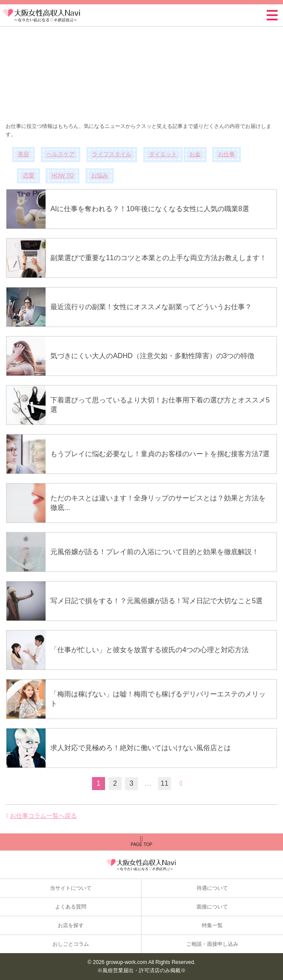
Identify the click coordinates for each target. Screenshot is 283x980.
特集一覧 (212, 925)
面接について (212, 907)
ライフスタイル (112, 154)
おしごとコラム (71, 944)
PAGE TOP (141, 841)
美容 (23, 154)
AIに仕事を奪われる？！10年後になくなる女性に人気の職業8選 (150, 209)
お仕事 (226, 154)
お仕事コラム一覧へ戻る (43, 816)
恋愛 (29, 176)
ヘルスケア (61, 154)
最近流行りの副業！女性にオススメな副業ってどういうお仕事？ (151, 307)
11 (165, 783)
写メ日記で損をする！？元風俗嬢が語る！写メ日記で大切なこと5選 (156, 601)
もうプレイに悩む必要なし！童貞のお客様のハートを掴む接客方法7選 (160, 454)
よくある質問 (71, 907)
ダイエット (163, 154)
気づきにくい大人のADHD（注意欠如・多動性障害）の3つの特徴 (152, 356)
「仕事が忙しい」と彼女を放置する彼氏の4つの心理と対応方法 (150, 650)
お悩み (100, 176)
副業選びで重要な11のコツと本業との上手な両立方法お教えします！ (158, 258)
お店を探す (71, 925)
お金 (195, 154)
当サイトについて (71, 888)
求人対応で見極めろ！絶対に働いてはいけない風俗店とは (141, 748)
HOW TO (63, 176)
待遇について (212, 888)
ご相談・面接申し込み (212, 944)
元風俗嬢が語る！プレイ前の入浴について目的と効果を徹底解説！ (155, 552)
